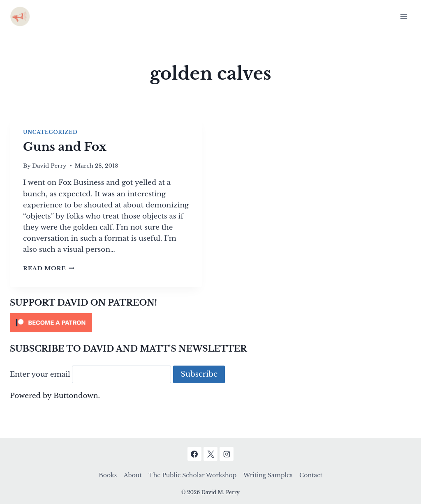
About (133, 475)
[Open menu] (404, 16)
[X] (210, 454)
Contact (311, 475)
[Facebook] (194, 454)
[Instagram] (227, 454)
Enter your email (40, 374)
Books (108, 475)
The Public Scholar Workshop (192, 475)
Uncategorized (50, 132)
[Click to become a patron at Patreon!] (210, 323)
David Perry (49, 166)
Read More (49, 268)
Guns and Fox (65, 147)
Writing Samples (268, 475)
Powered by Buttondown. (55, 396)
